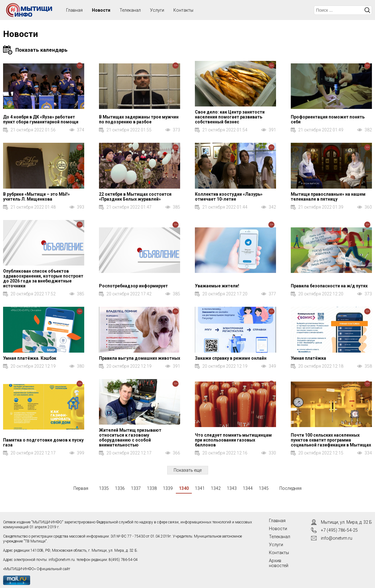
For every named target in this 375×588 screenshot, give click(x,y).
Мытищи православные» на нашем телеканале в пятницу (328, 197)
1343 (232, 488)
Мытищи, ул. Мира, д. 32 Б (346, 522)
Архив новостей (279, 563)
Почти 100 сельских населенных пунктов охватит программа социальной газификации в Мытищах (331, 440)
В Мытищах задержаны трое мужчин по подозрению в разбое (139, 119)
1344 (248, 488)
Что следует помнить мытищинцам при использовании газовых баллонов (233, 440)
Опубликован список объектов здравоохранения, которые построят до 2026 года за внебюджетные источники (43, 278)
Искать (367, 10)
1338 (152, 488)
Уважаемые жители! (217, 286)
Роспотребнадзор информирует (133, 286)
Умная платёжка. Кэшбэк (30, 358)
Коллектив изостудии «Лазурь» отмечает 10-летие (229, 197)
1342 (216, 488)
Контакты (183, 10)
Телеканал (130, 10)
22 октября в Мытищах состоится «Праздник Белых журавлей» (135, 197)
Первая (81, 488)
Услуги (157, 10)
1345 (264, 488)
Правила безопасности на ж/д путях (329, 286)
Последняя (290, 488)
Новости (101, 10)
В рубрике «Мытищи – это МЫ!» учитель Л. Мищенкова (36, 197)
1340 (184, 488)
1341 (200, 488)
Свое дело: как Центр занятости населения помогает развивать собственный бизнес (230, 117)
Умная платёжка (308, 358)
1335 (104, 488)
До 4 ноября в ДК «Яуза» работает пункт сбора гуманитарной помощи (41, 119)
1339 (168, 488)
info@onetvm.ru (62, 560)
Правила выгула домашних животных (140, 358)
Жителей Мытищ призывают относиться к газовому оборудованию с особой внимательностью (130, 438)
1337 (136, 488)
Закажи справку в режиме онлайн (231, 358)
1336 (120, 488)
